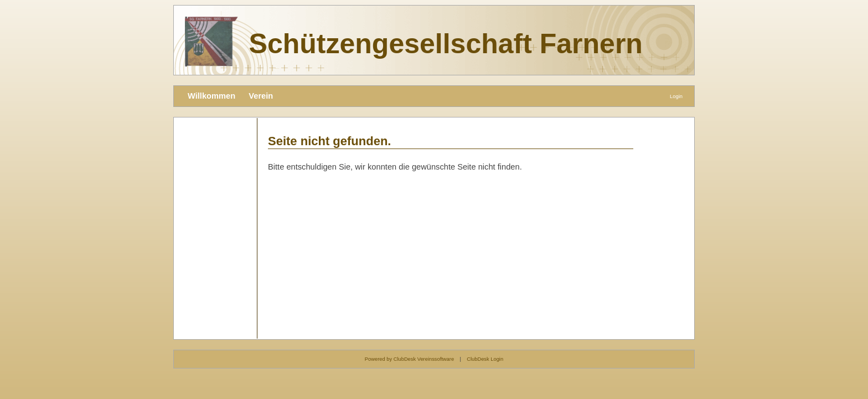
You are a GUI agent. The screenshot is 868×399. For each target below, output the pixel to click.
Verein (261, 96)
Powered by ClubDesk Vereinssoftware (409, 359)
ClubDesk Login (485, 359)
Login (676, 96)
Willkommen (211, 96)
